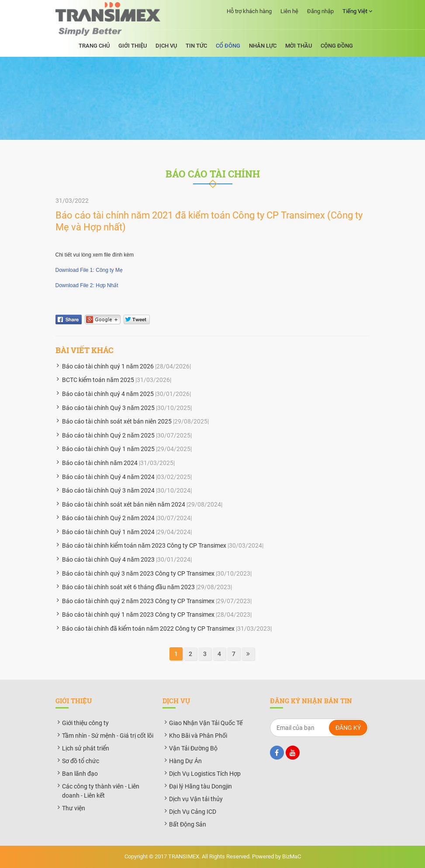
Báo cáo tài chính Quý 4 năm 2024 (108, 477)
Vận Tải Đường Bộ (193, 748)
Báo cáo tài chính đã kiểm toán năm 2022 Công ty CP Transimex (148, 628)
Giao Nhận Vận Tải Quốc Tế (206, 723)
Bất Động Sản (188, 824)
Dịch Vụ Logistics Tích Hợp (205, 774)
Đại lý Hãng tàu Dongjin (200, 786)
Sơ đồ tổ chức (81, 761)
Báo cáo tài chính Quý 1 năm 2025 (108, 449)
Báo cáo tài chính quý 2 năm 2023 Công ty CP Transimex (138, 601)
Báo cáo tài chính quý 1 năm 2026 (108, 366)
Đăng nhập (320, 11)
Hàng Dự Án (185, 761)
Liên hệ (289, 11)
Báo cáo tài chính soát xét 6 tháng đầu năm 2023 (128, 587)
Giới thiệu (133, 46)
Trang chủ (94, 46)
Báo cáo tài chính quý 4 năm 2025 (108, 394)
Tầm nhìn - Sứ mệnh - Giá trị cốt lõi (108, 736)
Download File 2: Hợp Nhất (87, 285)
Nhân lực (263, 46)
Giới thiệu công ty (85, 723)
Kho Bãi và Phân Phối (198, 736)
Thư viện (74, 808)
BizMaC (292, 856)
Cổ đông (228, 46)
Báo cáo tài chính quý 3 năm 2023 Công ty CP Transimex (138, 573)
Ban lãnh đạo (80, 774)
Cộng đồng (337, 46)
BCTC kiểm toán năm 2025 (98, 380)
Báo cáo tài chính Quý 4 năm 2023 (108, 559)
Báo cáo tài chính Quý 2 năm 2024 (108, 518)
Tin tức (196, 46)
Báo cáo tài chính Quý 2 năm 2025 (108, 435)
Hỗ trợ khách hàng (249, 11)
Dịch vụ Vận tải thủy (196, 799)
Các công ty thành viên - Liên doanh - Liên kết (101, 791)
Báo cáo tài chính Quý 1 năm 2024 (108, 532)
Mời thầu (299, 46)
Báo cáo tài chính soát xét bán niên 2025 (117, 421)
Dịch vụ (166, 46)
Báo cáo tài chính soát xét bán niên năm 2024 (124, 504)
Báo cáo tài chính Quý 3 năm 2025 (108, 408)
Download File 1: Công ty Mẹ (89, 270)
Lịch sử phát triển (86, 748)
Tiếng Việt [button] (357, 11)
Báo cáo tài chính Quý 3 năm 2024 (108, 490)
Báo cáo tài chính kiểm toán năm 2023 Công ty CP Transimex (144, 545)
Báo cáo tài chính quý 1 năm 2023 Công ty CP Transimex (138, 615)
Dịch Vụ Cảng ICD (193, 812)
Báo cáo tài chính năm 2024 (100, 463)
